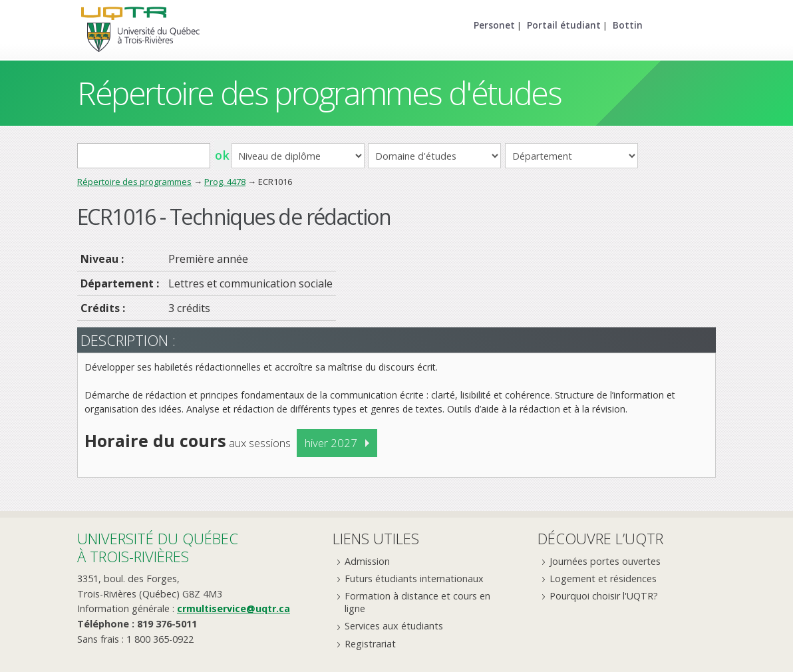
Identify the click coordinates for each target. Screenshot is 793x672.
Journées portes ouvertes (605, 561)
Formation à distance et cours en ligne (417, 602)
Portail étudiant (564, 25)
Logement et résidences (603, 579)
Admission (367, 561)
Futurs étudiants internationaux (414, 579)
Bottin (628, 25)
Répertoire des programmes (134, 182)
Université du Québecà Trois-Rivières (158, 547)
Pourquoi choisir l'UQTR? (604, 596)
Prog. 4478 (225, 182)
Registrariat (370, 644)
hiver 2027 (331, 443)
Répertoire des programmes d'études (319, 93)
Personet (494, 25)
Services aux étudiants (394, 626)
